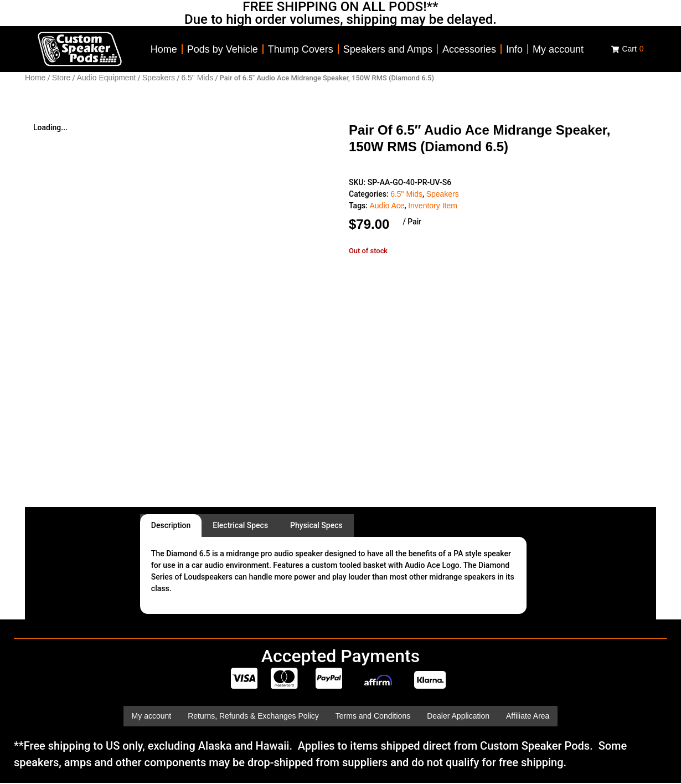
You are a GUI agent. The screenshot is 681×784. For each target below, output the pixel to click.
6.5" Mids (197, 78)
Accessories (469, 49)
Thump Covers (301, 49)
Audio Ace (387, 206)
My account (558, 49)
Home (164, 49)
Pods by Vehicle (223, 49)
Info (514, 49)
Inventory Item (433, 206)
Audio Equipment (107, 78)
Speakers (159, 78)
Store (61, 78)
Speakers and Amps (388, 49)
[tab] (171, 526)
